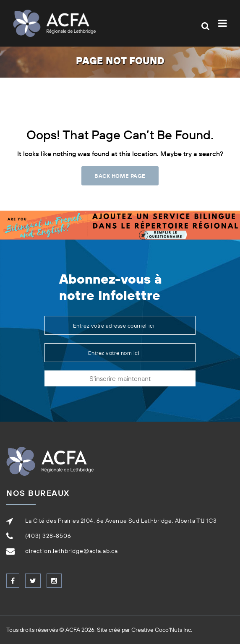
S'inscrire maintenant (120, 378)
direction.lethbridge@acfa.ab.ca (72, 551)
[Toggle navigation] (224, 23)
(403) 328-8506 (48, 536)
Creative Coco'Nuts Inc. (162, 630)
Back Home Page (120, 176)
